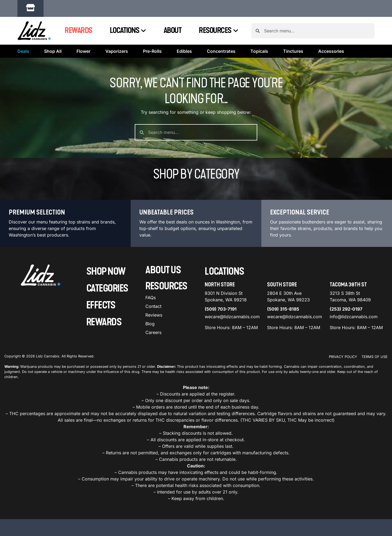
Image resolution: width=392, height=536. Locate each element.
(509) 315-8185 (283, 309)
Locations (128, 31)
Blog (150, 324)
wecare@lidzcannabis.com (232, 317)
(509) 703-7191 (221, 309)
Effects (101, 305)
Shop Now (106, 272)
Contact (153, 306)
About (173, 30)
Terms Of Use (375, 357)
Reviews (154, 315)
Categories (107, 288)
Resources (218, 31)
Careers (153, 332)
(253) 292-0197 (346, 309)
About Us (163, 270)
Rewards (78, 30)
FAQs (151, 298)
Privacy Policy (343, 357)
